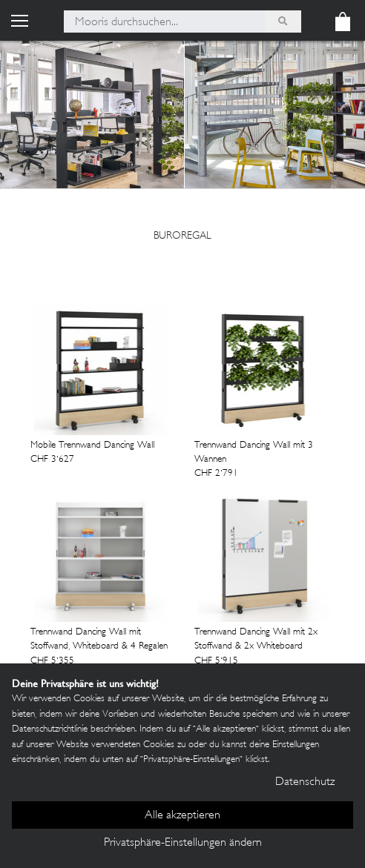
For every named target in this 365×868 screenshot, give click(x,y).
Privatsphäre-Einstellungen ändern (183, 843)
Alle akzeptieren (182, 816)
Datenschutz (305, 782)
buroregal (182, 236)
